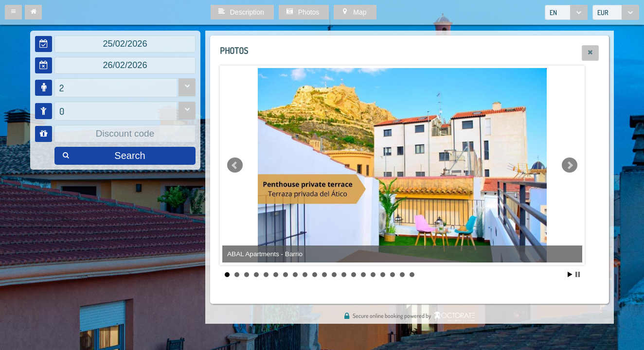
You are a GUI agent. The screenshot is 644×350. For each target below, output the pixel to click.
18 (393, 275)
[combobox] (566, 12)
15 (363, 275)
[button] (13, 12)
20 (412, 275)
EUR (603, 12)
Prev (235, 165)
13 (344, 275)
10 (315, 275)
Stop (578, 274)
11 (324, 275)
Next (570, 165)
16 (373, 275)
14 (354, 275)
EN (553, 12)
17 (383, 275)
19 (402, 275)
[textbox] (125, 44)
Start (570, 274)
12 (334, 275)
